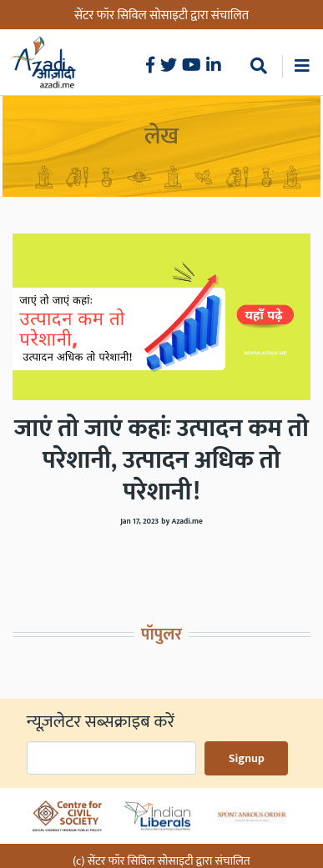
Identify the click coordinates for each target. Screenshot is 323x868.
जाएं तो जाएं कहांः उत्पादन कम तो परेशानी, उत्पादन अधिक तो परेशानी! (161, 460)
